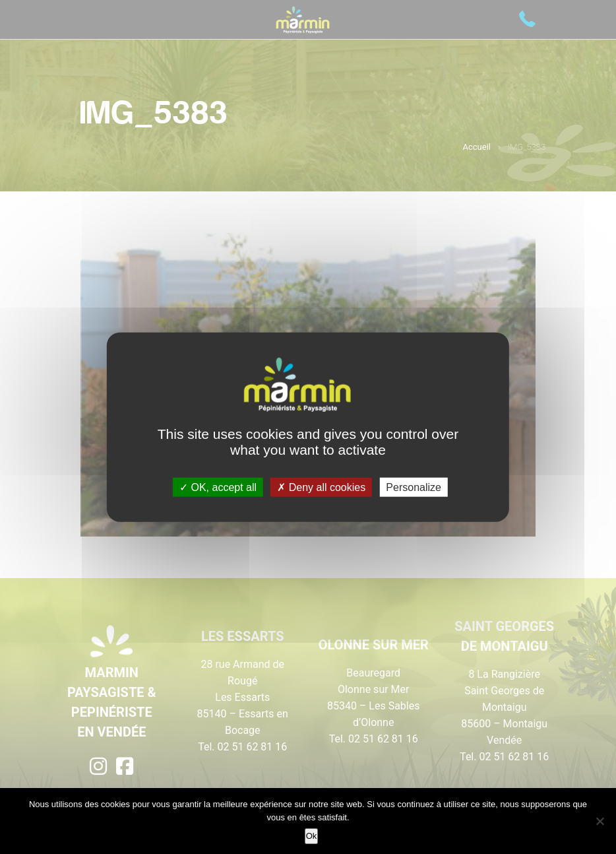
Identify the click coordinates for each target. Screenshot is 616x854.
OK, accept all (218, 487)
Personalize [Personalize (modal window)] (414, 487)
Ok (312, 836)
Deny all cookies (321, 487)
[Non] (600, 821)
